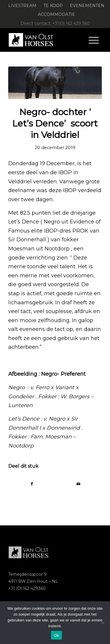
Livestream (22, 6)
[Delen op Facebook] (32, 484)
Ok (56, 635)
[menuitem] (22, 6)
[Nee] (103, 623)
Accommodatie (56, 14)
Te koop (53, 6)
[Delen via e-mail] (78, 484)
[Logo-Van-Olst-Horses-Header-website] (46, 40)
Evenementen (87, 6)
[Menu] (94, 40)
